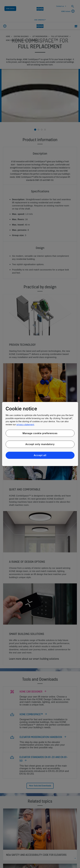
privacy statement (25, 424)
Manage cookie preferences (40, 433)
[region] (40, 434)
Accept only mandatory (40, 444)
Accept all (40, 455)
